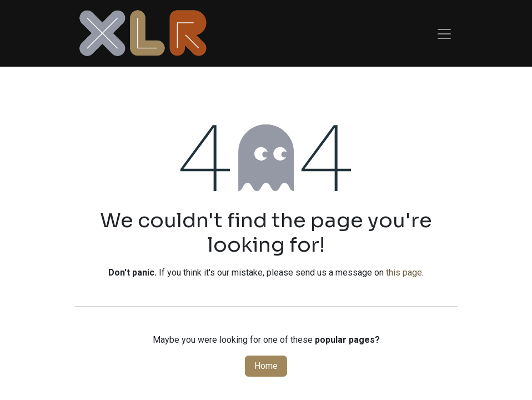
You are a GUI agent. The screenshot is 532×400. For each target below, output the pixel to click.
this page (404, 272)
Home (266, 366)
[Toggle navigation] (444, 33)
